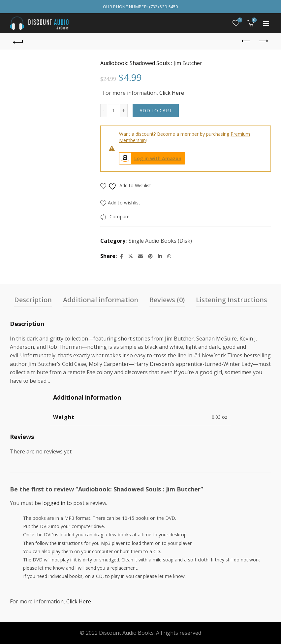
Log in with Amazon (150, 158)
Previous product (247, 41)
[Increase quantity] (124, 111)
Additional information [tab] (101, 300)
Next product (263, 41)
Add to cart (156, 110)
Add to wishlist (124, 203)
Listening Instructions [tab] (232, 300)
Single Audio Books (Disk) (160, 241)
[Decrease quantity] (104, 111)
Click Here (172, 93)
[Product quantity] (113, 111)
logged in (54, 503)
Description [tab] (33, 300)
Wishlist (239, 20)
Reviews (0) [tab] (167, 300)
